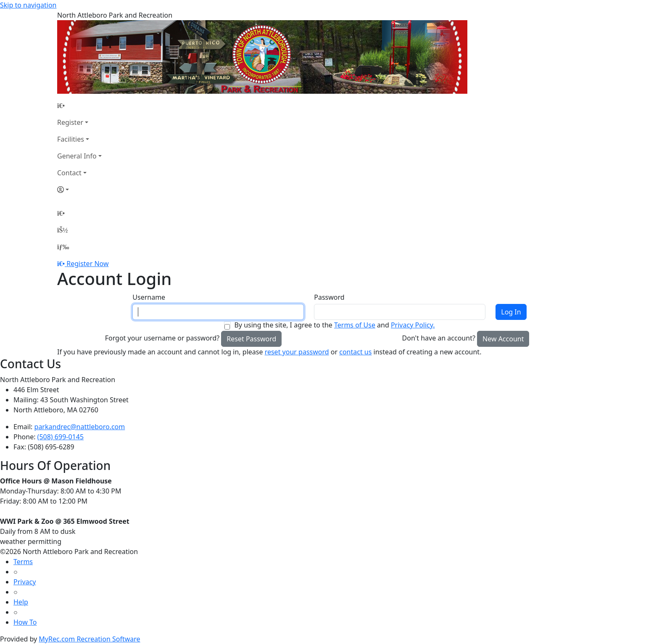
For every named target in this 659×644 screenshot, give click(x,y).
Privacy (25, 582)
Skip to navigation (28, 5)
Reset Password (251, 339)
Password (329, 297)
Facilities (71, 139)
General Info (77, 156)
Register (70, 122)
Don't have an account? (439, 338)
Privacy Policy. (413, 325)
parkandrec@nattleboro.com (80, 427)
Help (21, 602)
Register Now (87, 264)
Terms (23, 562)
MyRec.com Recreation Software (89, 639)
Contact (69, 173)
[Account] (79, 190)
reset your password (297, 352)
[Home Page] (79, 106)
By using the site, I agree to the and (334, 325)
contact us (355, 352)
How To (25, 622)
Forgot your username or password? (162, 338)
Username (149, 297)
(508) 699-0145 (61, 437)
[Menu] (63, 247)
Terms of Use (355, 325)
